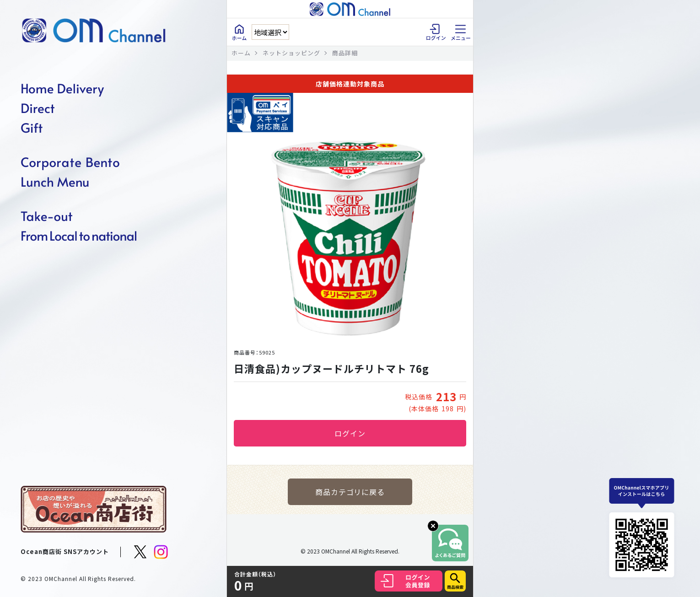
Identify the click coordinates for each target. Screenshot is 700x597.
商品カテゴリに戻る (350, 492)
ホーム (241, 53)
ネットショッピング (291, 53)
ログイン (350, 433)
